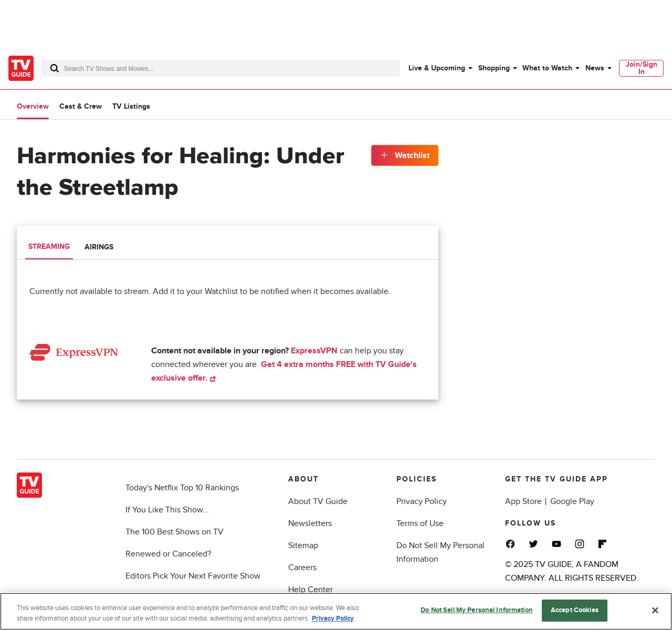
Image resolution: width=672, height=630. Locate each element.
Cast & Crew (81, 106)
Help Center (311, 590)
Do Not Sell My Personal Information (477, 612)
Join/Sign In (642, 68)
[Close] (655, 611)
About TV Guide (318, 501)
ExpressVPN (314, 351)
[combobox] (221, 68)
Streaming (49, 246)
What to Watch (547, 68)
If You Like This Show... (167, 510)
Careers (302, 568)
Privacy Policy (422, 501)
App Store (523, 501)
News (595, 68)
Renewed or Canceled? (168, 554)
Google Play (572, 501)
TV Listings (131, 106)
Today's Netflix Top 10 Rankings (182, 488)
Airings (99, 247)
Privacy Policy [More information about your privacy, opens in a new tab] (333, 619)
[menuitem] (440, 68)
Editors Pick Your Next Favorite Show (193, 576)
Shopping (494, 68)
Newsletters (310, 523)
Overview (33, 106)
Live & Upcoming (437, 68)
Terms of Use (420, 523)
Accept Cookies (575, 612)
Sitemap (303, 545)
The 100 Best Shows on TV (175, 532)
